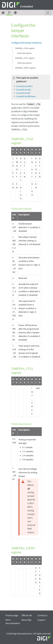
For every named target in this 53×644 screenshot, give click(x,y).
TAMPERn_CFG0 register (25, 48)
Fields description (24, 53)
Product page (12, 615)
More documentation (13, 622)
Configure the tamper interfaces (26, 43)
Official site (27, 615)
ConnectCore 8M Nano (26, 96)
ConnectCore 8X (23, 93)
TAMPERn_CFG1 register (25, 58)
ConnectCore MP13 (24, 86)
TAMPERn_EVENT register (25, 68)
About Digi (26, 620)
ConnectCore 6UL (24, 90)
